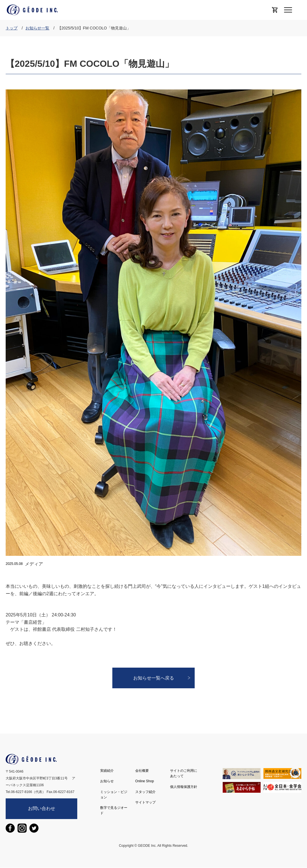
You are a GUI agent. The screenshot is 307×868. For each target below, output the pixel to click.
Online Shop (145, 781)
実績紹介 (107, 771)
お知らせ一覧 (37, 28)
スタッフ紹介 (145, 792)
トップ (12, 28)
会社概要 (142, 771)
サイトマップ (145, 802)
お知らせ (107, 781)
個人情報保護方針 (184, 787)
